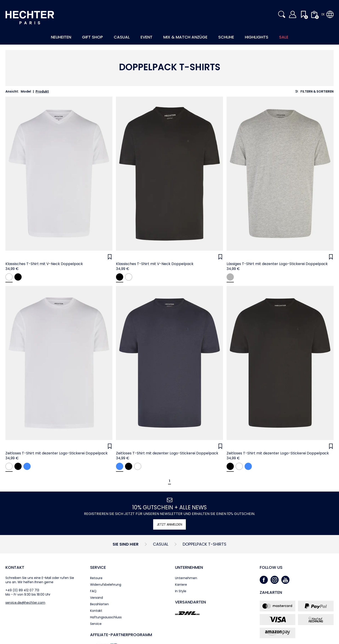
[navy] (27, 466)
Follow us (271, 567)
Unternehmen (189, 567)
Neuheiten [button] (61, 37)
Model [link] (26, 91)
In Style (181, 591)
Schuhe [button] (226, 37)
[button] (282, 14)
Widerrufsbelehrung (106, 585)
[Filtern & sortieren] (314, 91)
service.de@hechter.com (25, 603)
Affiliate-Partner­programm (121, 635)
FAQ (93, 591)
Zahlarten (271, 592)
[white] (9, 277)
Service (98, 567)
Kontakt (15, 567)
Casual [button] (122, 37)
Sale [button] (284, 37)
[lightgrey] (230, 277)
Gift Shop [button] (92, 37)
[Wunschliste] (110, 257)
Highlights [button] (257, 37)
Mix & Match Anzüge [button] (185, 37)
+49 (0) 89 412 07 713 (22, 590)
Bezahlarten (99, 604)
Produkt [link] (42, 91)
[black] (18, 277)
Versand (97, 598)
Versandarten (190, 602)
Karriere (181, 585)
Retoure (96, 578)
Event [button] (147, 37)
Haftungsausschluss (106, 617)
